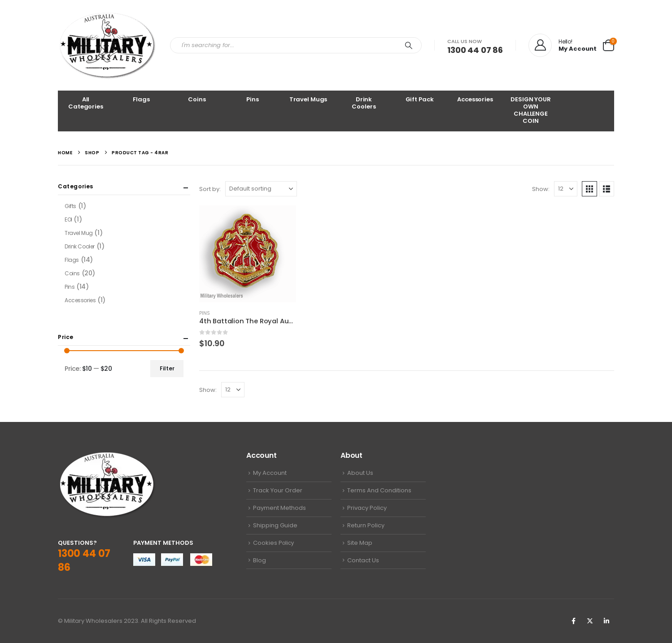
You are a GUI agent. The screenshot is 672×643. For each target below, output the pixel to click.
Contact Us (363, 560)
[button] (589, 189)
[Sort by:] (261, 189)
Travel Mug (79, 233)
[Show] (566, 189)
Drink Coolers (364, 103)
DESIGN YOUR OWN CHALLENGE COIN (531, 110)
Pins (252, 99)
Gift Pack (420, 99)
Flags (141, 99)
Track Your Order (278, 490)
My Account (270, 473)
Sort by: (210, 189)
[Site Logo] (107, 45)
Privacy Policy (367, 508)
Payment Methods (279, 508)
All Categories (86, 103)
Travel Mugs (308, 99)
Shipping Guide (275, 525)
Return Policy (366, 525)
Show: (541, 189)
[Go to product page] (248, 254)
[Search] (409, 45)
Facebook (573, 621)
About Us (360, 473)
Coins (197, 99)
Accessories (475, 99)
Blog (260, 560)
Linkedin (607, 621)
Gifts (70, 206)
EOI (68, 219)
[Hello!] (563, 45)
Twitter (590, 621)
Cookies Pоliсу (273, 543)
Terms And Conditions (379, 490)
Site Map (360, 543)
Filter (167, 368)
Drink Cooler (80, 246)
